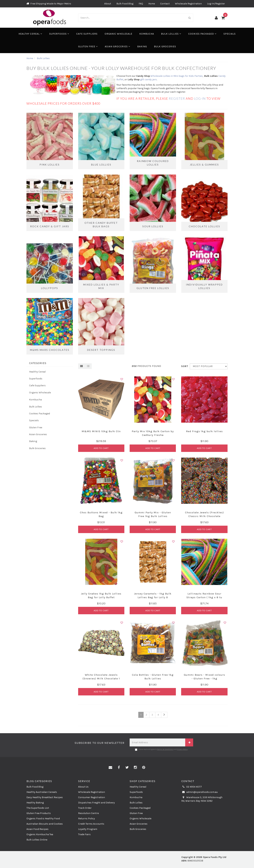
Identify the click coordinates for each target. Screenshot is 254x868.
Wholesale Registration (188, 4)
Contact (165, 4)
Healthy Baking (35, 803)
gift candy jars (149, 79)
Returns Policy (87, 819)
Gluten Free (88, 46)
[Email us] (110, 768)
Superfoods (59, 34)
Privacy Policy (182, 749)
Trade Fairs (84, 834)
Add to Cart (101, 448)
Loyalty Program (88, 829)
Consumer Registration (92, 797)
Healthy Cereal (30, 34)
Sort (184, 366)
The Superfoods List (38, 808)
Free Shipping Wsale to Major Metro (49, 4)
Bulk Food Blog (125, 4)
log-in (200, 98)
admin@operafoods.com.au (199, 792)
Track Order (85, 808)
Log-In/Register (216, 4)
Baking (142, 46)
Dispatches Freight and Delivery (96, 803)
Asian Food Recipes (37, 829)
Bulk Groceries (165, 46)
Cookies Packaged (202, 34)
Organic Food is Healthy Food (43, 819)
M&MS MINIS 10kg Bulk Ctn (101, 431)
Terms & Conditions (165, 749)
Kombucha (147, 34)
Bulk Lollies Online (37, 840)
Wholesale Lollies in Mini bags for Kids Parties (177, 76)
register (177, 98)
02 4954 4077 (192, 787)
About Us (83, 787)
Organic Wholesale (118, 34)
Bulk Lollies (171, 34)
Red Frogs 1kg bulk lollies (204, 431)
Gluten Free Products (39, 813)
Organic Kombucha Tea (40, 834)
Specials (230, 34)
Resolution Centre (88, 813)
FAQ (141, 4)
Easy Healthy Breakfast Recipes (45, 797)
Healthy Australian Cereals (42, 792)
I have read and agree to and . (161, 750)
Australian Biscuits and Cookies (45, 824)
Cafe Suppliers (87, 34)
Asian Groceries (117, 46)
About (108, 4)
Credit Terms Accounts (91, 824)
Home (152, 4)
